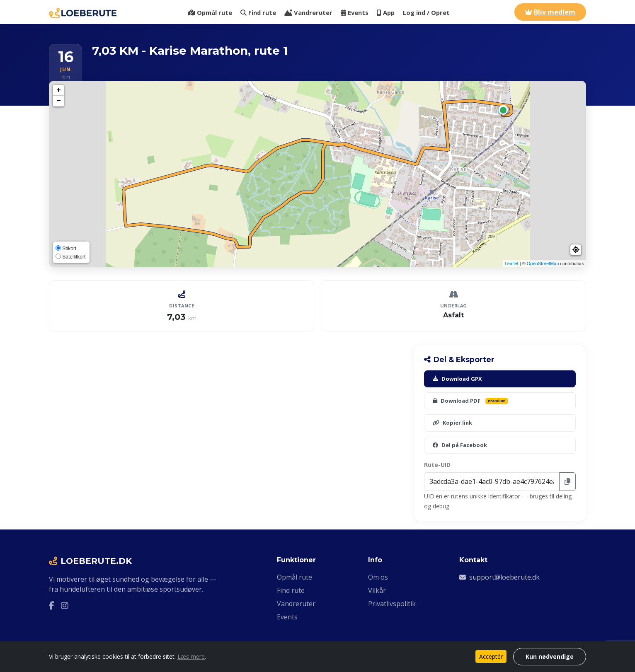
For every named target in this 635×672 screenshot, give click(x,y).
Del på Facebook (460, 445)
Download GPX (457, 379)
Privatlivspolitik (392, 604)
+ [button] (59, 90)
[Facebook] (52, 606)
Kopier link (452, 423)
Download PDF (470, 401)
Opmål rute (210, 12)
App (386, 12)
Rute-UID (437, 465)
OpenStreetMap (543, 263)
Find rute (258, 12)
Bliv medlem (550, 12)
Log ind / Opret (426, 12)
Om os (378, 577)
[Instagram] (65, 606)
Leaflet (512, 263)
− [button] (59, 101)
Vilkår (377, 590)
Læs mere (191, 656)
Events (355, 12)
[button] (576, 250)
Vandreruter (308, 12)
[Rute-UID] (492, 482)
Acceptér (491, 656)
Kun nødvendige (550, 656)
